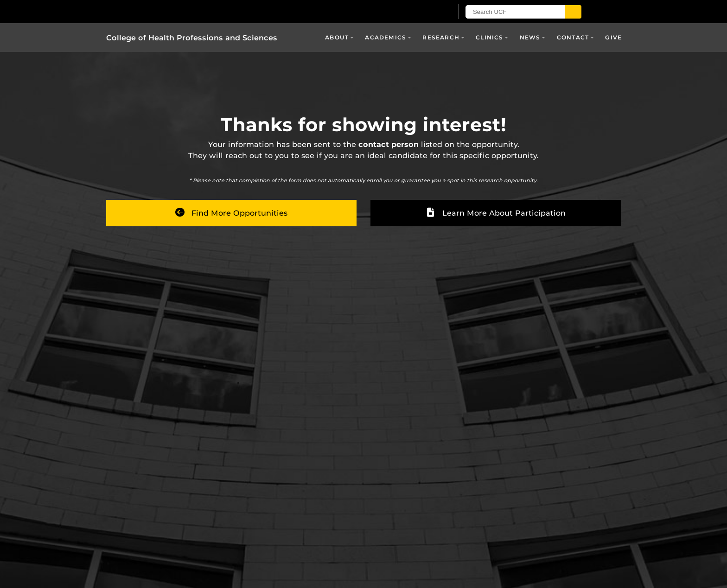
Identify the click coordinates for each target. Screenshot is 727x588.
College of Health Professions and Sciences (192, 38)
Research (441, 37)
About (337, 37)
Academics (386, 37)
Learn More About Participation (496, 213)
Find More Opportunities (231, 213)
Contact (573, 37)
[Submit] (573, 12)
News (530, 37)
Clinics (489, 37)
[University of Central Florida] (214, 11)
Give (613, 37)
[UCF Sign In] (423, 12)
